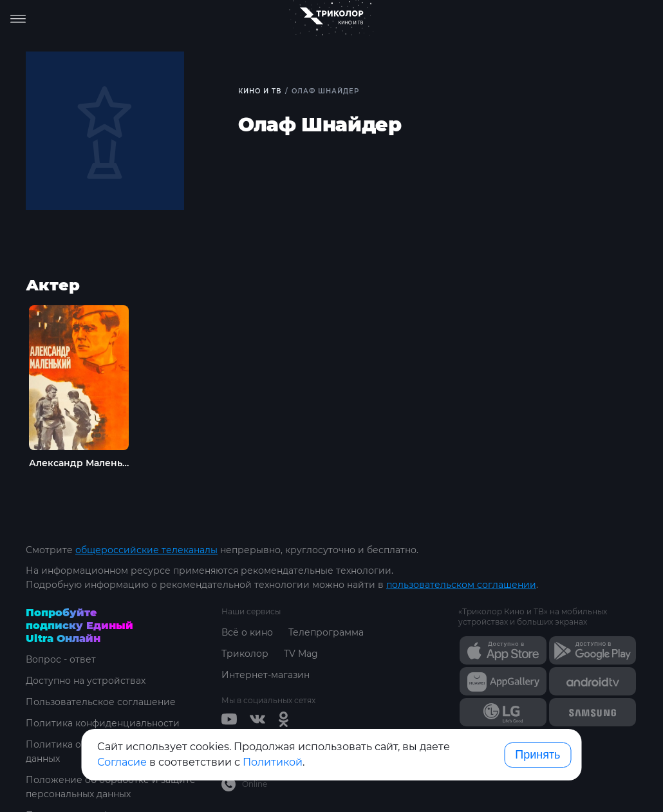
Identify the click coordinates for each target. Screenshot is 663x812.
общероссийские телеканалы (146, 550)
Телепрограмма (326, 632)
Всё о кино (247, 632)
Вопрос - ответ (61, 659)
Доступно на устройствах (86, 681)
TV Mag (301, 654)
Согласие (122, 762)
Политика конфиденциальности (103, 723)
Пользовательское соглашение (101, 702)
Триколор (245, 654)
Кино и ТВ (260, 91)
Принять (537, 755)
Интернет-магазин (266, 675)
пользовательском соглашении (461, 585)
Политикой (273, 762)
